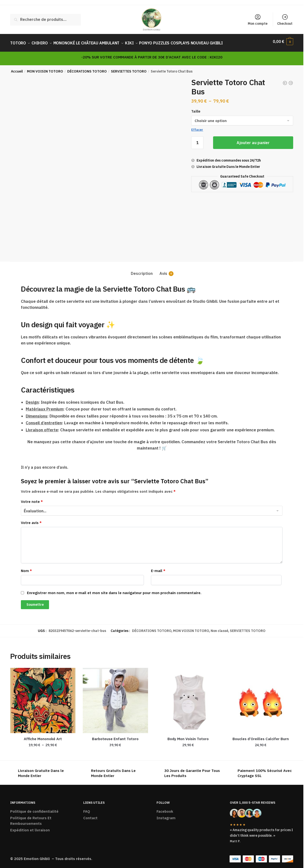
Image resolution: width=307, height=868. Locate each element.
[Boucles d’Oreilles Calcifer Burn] (261, 698)
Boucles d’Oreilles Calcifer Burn (261, 736)
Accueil (17, 68)
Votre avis (31, 520)
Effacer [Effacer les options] (197, 127)
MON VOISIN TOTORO (45, 68)
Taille (196, 108)
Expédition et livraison (30, 827)
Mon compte (258, 20)
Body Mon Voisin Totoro (188, 736)
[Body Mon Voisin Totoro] (188, 698)
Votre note (32, 499)
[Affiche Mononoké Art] (43, 698)
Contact (90, 815)
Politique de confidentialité (34, 808)
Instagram (166, 815)
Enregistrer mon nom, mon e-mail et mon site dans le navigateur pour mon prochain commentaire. (114, 590)
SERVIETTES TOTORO (129, 68)
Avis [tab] (163, 271)
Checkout (285, 20)
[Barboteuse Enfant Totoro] (115, 698)
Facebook (165, 808)
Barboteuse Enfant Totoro (115, 736)
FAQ (87, 808)
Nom (26, 568)
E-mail (158, 568)
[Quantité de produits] (197, 140)
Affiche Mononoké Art (43, 736)
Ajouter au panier (253, 140)
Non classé (219, 628)
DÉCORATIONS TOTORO (87, 68)
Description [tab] (142, 270)
